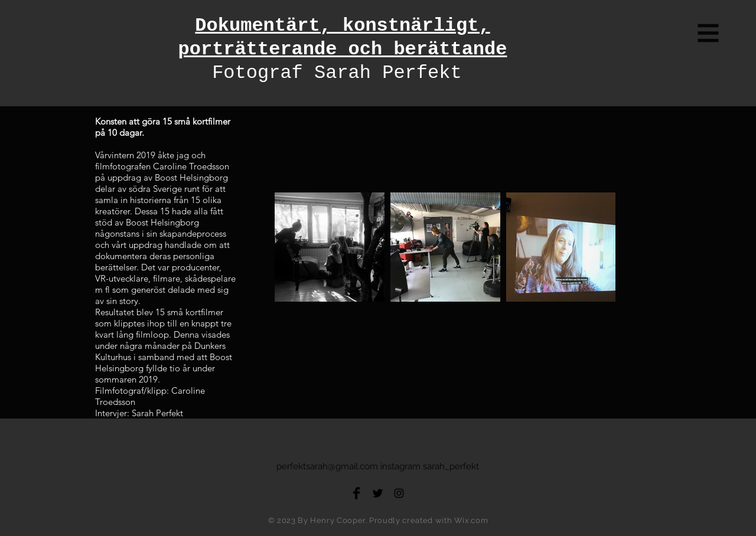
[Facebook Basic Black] (356, 493)
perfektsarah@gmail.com (327, 466)
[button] (708, 33)
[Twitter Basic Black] (378, 493)
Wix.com (471, 520)
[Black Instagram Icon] (399, 493)
